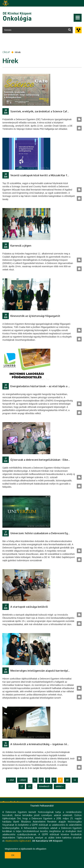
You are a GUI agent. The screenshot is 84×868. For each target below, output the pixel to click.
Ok (13, 855)
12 (22, 786)
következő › (45, 786)
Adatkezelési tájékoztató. (19, 841)
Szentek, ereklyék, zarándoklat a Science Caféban (42, 111)
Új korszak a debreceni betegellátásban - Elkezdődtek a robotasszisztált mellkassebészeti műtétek (44, 460)
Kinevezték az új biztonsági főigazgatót (35, 316)
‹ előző (22, 780)
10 (67, 780)
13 (29, 786)
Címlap (6, 52)
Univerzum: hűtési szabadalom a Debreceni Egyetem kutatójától (44, 533)
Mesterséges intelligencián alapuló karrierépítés (41, 671)
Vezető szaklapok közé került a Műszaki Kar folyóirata (44, 175)
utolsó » (60, 786)
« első (11, 780)
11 (75, 780)
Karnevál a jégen (21, 246)
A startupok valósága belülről (29, 607)
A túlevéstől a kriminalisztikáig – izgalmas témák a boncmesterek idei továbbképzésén (44, 744)
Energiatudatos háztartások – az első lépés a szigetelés (44, 386)
